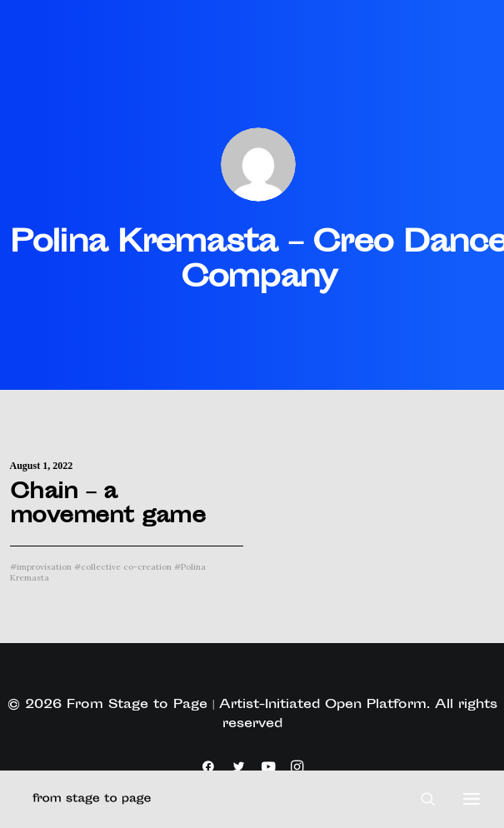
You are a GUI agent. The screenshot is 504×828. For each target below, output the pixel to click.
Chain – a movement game (108, 506)
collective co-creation (123, 567)
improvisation (41, 567)
